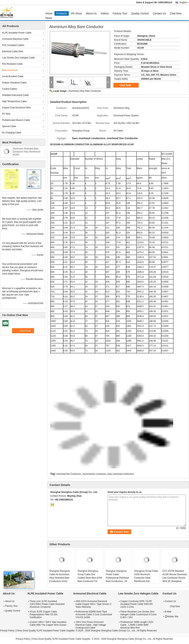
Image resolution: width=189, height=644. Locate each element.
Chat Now (176, 13)
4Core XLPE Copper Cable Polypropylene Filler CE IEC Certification (44, 614)
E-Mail (168, 612)
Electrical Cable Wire (13, 51)
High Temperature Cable (14, 101)
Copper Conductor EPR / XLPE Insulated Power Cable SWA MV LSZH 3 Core (137, 604)
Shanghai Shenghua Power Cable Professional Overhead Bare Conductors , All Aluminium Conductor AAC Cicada (117, 580)
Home (49, 13)
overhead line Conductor (69, 474)
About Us (91, 13)
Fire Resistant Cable (12, 64)
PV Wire (6, 114)
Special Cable (9, 126)
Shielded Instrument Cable (15, 95)
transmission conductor (94, 474)
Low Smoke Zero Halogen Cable (18, 58)
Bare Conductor (10, 70)
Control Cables (10, 89)
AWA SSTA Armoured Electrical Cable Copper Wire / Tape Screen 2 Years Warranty (93, 604)
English (184, 2)
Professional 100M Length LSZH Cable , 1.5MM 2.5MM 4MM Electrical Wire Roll (137, 625)
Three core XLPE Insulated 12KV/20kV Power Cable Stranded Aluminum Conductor (47, 604)
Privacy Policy (7, 631)
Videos (105, 13)
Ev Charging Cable (12, 133)
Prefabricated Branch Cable (16, 120)
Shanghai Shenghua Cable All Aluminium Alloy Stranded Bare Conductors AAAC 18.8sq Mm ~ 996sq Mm (62, 578)
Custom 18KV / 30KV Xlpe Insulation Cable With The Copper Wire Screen (48, 623)
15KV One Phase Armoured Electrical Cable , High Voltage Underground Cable (91, 625)
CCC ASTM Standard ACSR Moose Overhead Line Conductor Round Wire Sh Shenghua (175, 576)
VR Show (76, 13)
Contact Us (159, 13)
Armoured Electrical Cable (15, 39)
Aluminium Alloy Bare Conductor (85, 91)
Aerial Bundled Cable (13, 76)
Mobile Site (172, 617)
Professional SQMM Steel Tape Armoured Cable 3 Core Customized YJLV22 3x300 (94, 614)
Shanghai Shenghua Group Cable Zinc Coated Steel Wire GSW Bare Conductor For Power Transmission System (90, 580)
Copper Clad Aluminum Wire (16, 108)
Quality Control (140, 13)
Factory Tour (120, 13)
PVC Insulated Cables (13, 45)
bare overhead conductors (121, 474)
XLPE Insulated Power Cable (17, 33)
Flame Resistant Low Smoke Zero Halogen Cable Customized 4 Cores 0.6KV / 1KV (138, 614)
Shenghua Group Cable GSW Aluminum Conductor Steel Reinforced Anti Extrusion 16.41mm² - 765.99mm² (146, 580)
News (49, 18)
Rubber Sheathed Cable (14, 83)
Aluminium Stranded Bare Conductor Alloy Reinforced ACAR (26, 152)
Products (62, 13)
